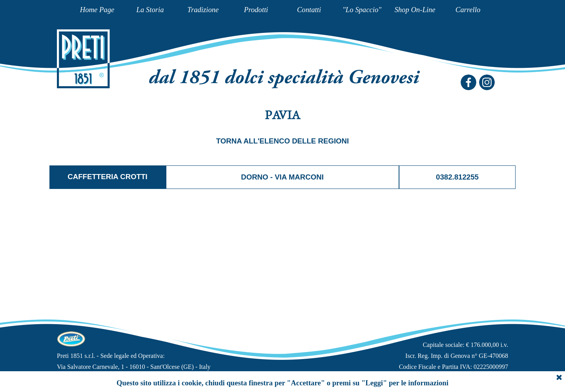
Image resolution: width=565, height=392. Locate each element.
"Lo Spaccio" (362, 10)
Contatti (309, 10)
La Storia (150, 10)
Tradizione (203, 10)
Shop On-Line (415, 10)
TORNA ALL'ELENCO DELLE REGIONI (283, 141)
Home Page (97, 10)
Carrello (468, 10)
